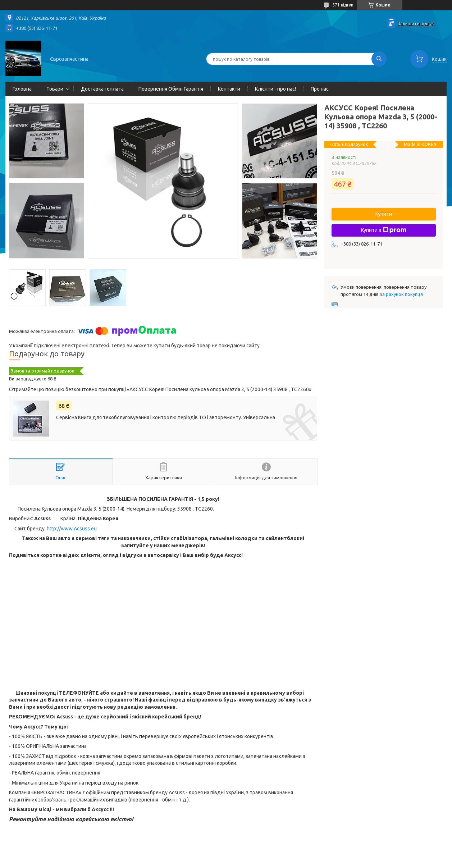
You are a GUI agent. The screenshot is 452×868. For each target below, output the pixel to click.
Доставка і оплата (102, 89)
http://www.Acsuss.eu (72, 529)
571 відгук (343, 5)
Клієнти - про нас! (275, 89)
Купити (384, 214)
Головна (22, 89)
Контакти (229, 89)
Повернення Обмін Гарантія (171, 89)
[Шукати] (379, 59)
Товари (55, 89)
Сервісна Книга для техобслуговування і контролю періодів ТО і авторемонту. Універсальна (166, 417)
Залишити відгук (416, 23)
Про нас (320, 89)
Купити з (384, 230)
